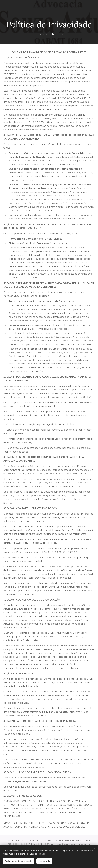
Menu (92, 7)
